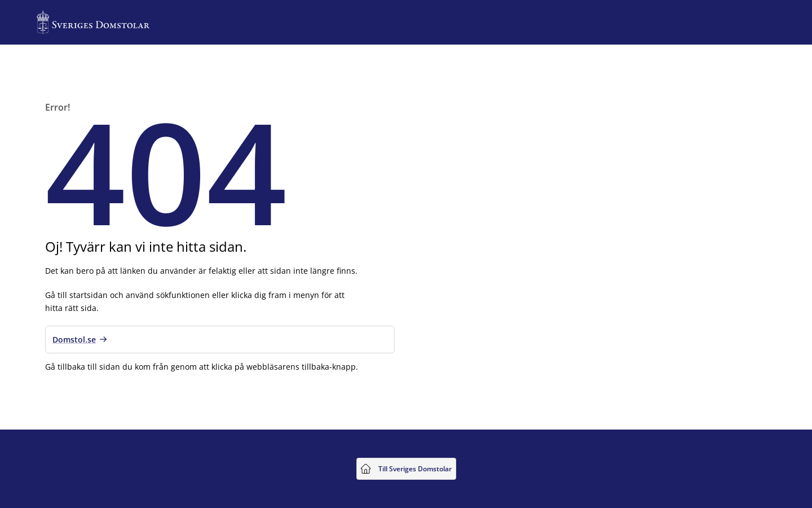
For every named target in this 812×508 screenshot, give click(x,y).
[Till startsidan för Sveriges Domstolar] (93, 22)
